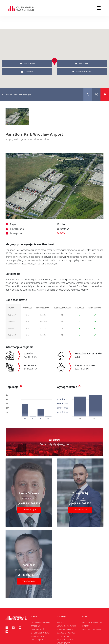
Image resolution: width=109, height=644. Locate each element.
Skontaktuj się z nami (92, 629)
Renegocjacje (37, 640)
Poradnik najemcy (65, 629)
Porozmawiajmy (29, 510)
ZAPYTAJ (61, 233)
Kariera (86, 626)
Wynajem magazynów (41, 623)
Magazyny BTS (37, 636)
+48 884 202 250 (80, 503)
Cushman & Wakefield (92, 623)
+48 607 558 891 (29, 575)
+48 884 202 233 (29, 503)
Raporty (60, 623)
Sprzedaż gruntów (40, 633)
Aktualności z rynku (66, 626)
